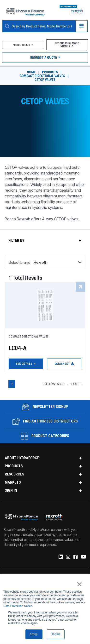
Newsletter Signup (45, 407)
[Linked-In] (60, 557)
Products (50, 72)
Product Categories (45, 436)
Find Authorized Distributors (45, 422)
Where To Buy (23, 45)
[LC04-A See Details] (45, 305)
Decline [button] (56, 634)
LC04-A (18, 348)
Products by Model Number (67, 45)
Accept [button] (34, 634)
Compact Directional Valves (42, 76)
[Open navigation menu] (82, 26)
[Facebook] (75, 557)
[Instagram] (68, 557)
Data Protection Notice (18, 606)
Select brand (19, 262)
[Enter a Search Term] (42, 26)
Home (31, 72)
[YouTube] (83, 557)
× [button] (79, 584)
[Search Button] (7, 26)
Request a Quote (45, 58)
